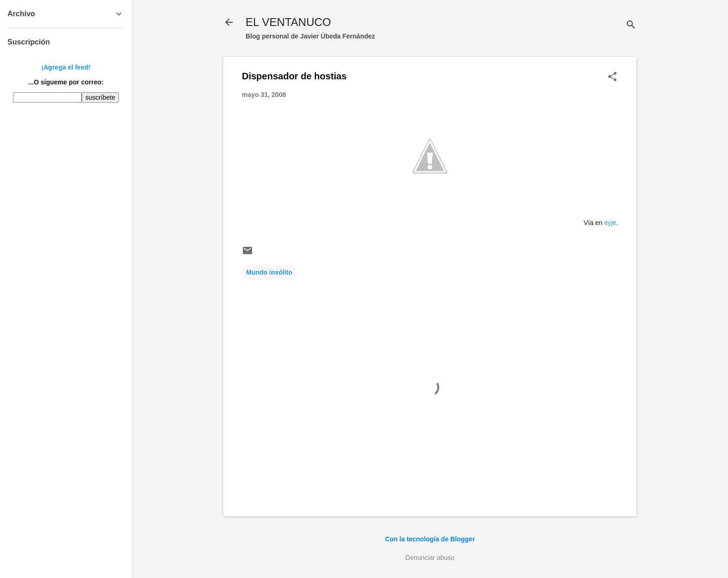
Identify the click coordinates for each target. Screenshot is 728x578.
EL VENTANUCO (288, 22)
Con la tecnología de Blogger (430, 539)
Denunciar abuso (430, 558)
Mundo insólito (269, 272)
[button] (612, 77)
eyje (610, 223)
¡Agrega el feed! (66, 67)
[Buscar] (631, 25)
